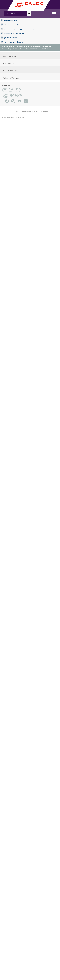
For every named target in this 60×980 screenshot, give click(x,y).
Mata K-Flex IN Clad (9, 57)
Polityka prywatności (8, 118)
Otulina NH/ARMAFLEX (10, 78)
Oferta (15, 49)
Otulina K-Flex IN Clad (10, 64)
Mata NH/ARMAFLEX (10, 71)
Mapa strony (20, 118)
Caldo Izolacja (7, 49)
